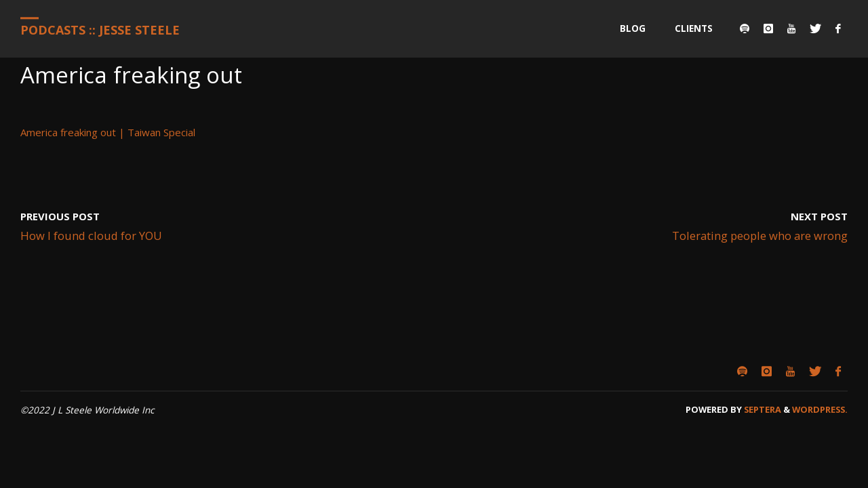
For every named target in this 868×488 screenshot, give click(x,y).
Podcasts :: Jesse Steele (100, 30)
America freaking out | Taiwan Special (108, 132)
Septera (762, 409)
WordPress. (820, 409)
